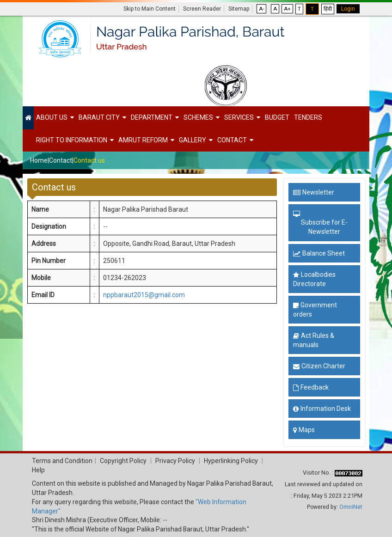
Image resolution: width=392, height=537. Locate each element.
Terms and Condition (62, 461)
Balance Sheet (319, 253)
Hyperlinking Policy (231, 461)
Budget (277, 117)
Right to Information (72, 140)
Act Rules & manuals (314, 340)
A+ (287, 9)
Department (152, 117)
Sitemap (239, 9)
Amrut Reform (143, 140)
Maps (304, 430)
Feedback (311, 387)
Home (39, 160)
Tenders (308, 117)
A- (261, 9)
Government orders (315, 310)
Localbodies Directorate (314, 279)
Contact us (89, 160)
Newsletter (314, 192)
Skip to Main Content (150, 9)
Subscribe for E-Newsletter (324, 227)
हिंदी (328, 9)
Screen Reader (202, 9)
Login (348, 9)
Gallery (193, 140)
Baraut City (99, 117)
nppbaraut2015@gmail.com (144, 295)
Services (239, 117)
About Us (52, 117)
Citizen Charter (319, 366)
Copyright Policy (122, 461)
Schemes (198, 117)
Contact (232, 140)
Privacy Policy (175, 461)
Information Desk (322, 409)
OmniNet (351, 507)
